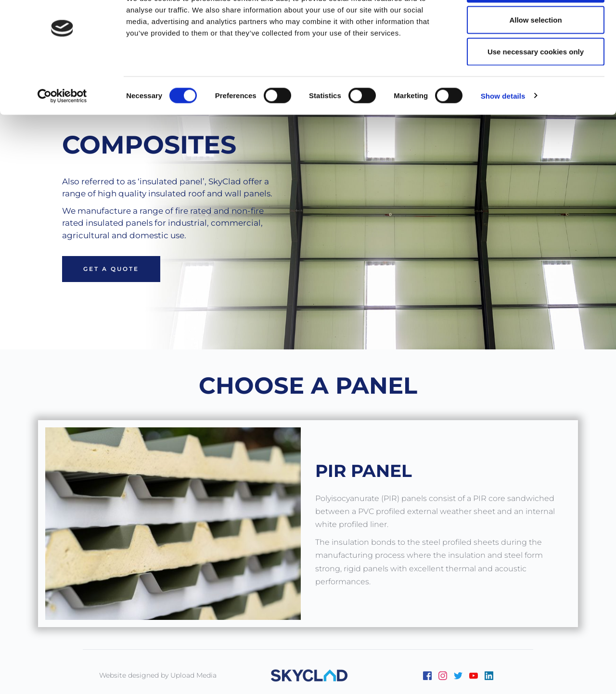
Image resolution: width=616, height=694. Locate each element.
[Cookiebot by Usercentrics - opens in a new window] (62, 133)
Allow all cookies (536, 25)
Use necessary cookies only (536, 88)
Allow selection (535, 57)
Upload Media (193, 675)
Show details (503, 133)
